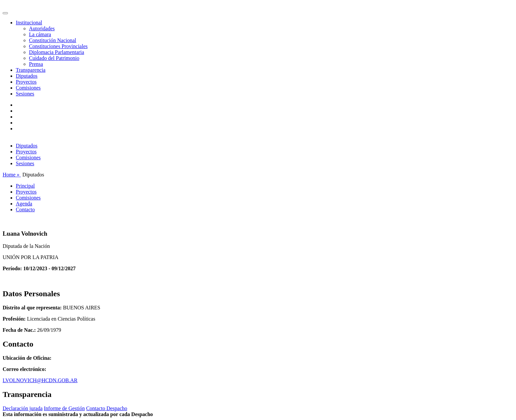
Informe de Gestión (64, 408)
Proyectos (26, 82)
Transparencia (31, 70)
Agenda (24, 204)
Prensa (36, 64)
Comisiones (28, 88)
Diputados (27, 76)
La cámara (40, 34)
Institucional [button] (29, 23)
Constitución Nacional (53, 40)
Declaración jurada (23, 408)
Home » (12, 175)
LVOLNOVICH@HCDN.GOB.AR (40, 380)
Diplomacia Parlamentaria (56, 52)
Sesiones (25, 94)
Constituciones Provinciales (58, 46)
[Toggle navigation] (5, 13)
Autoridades (42, 28)
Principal (25, 186)
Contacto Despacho (107, 408)
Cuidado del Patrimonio (54, 58)
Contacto (25, 210)
